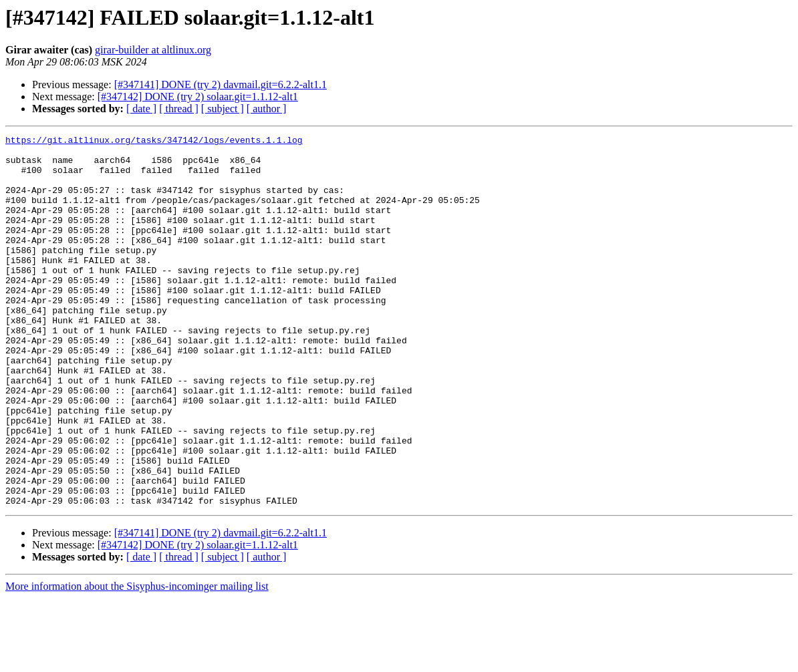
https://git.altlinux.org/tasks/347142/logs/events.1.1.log (154, 142)
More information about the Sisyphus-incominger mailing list (137, 660)
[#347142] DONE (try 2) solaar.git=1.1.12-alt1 (198, 97)
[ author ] (267, 109)
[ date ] (141, 109)
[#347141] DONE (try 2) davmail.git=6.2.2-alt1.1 (221, 85)
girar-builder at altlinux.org (153, 50)
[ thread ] (179, 109)
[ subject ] (223, 109)
